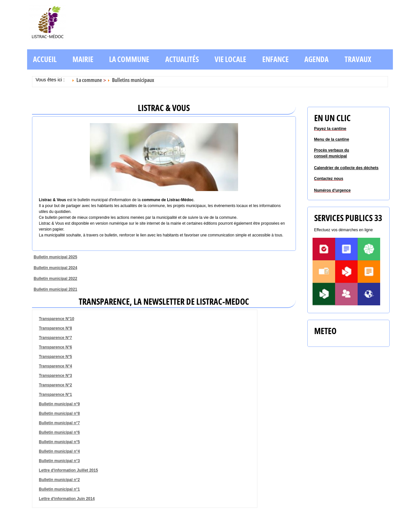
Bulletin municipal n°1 (59, 489)
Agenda (316, 59)
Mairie (83, 59)
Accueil (45, 59)
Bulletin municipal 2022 (55, 279)
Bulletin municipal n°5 (59, 442)
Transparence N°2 (56, 385)
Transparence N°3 (56, 376)
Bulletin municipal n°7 (59, 423)
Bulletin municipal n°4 (59, 451)
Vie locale (230, 59)
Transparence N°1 (56, 395)
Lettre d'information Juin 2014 (67, 499)
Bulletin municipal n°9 (59, 404)
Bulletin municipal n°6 (59, 432)
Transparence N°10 (57, 319)
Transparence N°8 (56, 328)
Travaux (358, 59)
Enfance (275, 59)
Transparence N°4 (56, 366)
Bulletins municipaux (133, 80)
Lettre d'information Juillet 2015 (68, 470)
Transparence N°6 (56, 347)
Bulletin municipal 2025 (55, 257)
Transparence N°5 (56, 357)
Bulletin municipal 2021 (55, 289)
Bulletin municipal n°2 (59, 480)
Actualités (182, 59)
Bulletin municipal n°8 (59, 413)
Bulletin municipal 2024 (55, 268)
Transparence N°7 (56, 338)
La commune (129, 59)
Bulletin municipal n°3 (59, 461)
